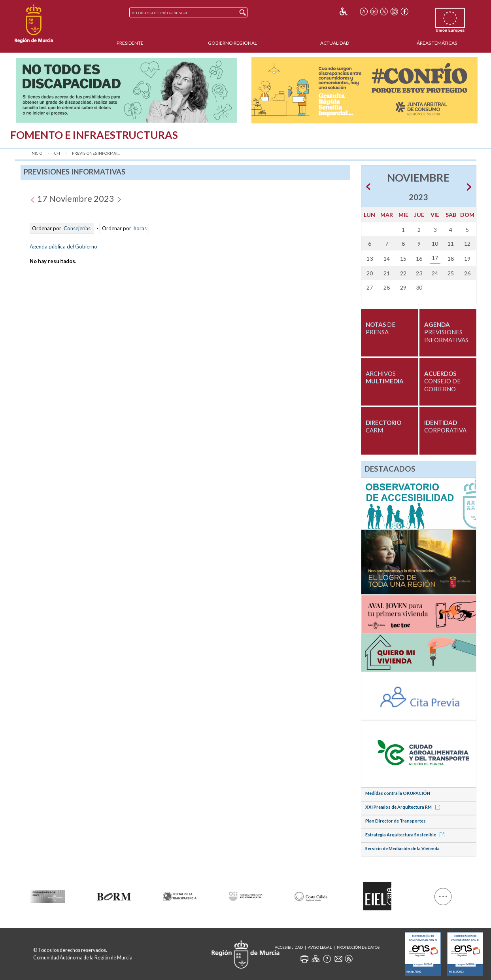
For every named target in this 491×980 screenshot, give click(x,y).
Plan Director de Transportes (396, 821)
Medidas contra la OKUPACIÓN (398, 793)
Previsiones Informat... (96, 153)
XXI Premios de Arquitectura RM (404, 807)
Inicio (36, 153)
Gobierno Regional (232, 43)
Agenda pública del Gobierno (63, 246)
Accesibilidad (289, 947)
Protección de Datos (358, 947)
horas (140, 228)
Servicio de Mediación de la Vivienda (402, 848)
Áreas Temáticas (437, 43)
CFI (57, 153)
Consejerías (77, 228)
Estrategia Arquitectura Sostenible (406, 835)
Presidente (130, 43)
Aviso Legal (320, 947)
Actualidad (335, 43)
